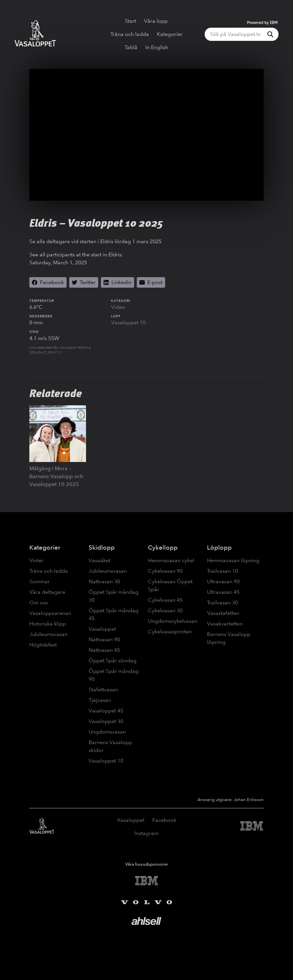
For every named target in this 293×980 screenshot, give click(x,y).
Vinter (36, 560)
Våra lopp (156, 21)
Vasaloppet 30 (106, 721)
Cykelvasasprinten (170, 632)
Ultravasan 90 (223, 581)
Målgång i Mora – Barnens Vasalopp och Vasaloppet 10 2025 (56, 476)
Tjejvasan (100, 700)
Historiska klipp (48, 624)
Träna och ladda (130, 34)
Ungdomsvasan (107, 732)
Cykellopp (163, 548)
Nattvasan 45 (104, 650)
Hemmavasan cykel (171, 560)
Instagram (146, 833)
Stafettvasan (103, 690)
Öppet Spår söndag (113, 661)
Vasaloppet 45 (106, 711)
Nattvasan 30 (104, 581)
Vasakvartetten (225, 624)
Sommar (40, 581)
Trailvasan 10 (222, 571)
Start (131, 21)
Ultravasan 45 (223, 592)
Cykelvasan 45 (165, 600)
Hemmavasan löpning (233, 560)
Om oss (39, 603)
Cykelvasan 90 (165, 571)
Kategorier (170, 34)
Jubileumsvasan (48, 634)
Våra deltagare (47, 592)
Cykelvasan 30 (165, 610)
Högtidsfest (43, 645)
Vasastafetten (223, 613)
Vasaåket (100, 560)
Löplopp (219, 548)
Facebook (164, 820)
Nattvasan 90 (104, 639)
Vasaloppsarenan (50, 613)
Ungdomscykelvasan (173, 621)
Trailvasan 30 (222, 603)
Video (118, 307)
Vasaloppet (102, 629)
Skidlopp (102, 548)
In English (157, 47)
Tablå (131, 47)
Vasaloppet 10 (128, 322)
